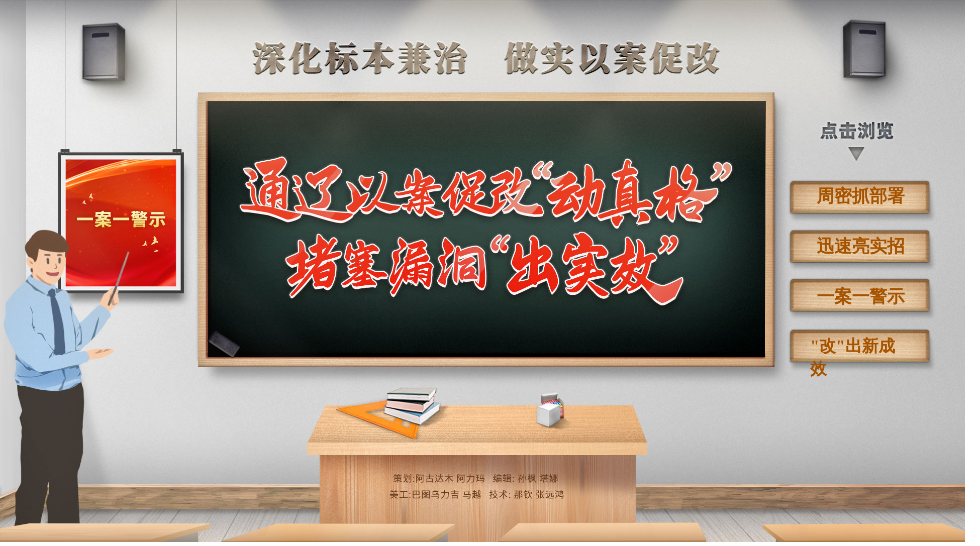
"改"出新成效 (853, 351)
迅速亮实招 (861, 246)
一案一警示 (861, 297)
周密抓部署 (861, 196)
